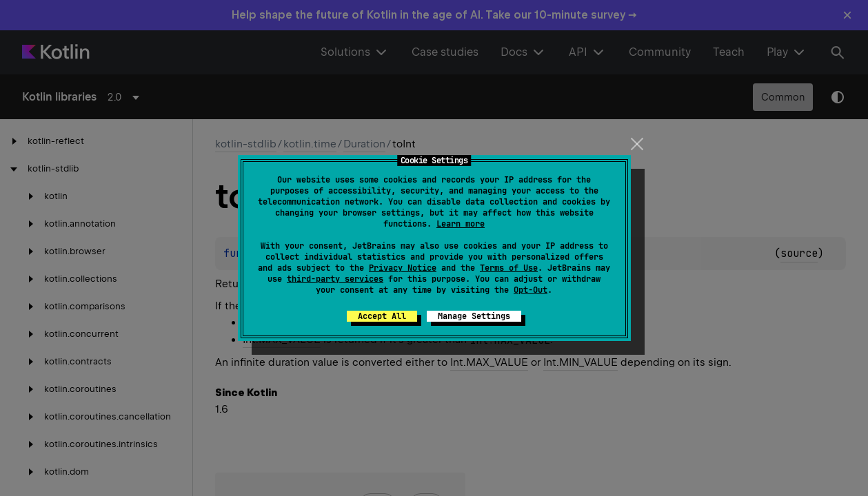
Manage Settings (474, 316)
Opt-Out (531, 290)
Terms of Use (509, 268)
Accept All (382, 316)
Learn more (461, 224)
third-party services (335, 279)
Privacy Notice (403, 268)
